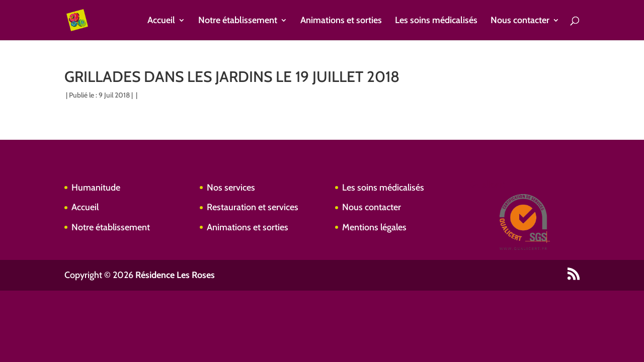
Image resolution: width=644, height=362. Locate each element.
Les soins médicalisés (436, 21)
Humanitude (96, 188)
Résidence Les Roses (175, 275)
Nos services (231, 188)
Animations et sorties (341, 21)
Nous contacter (520, 21)
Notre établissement (238, 21)
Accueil (161, 21)
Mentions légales (374, 227)
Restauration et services (253, 207)
